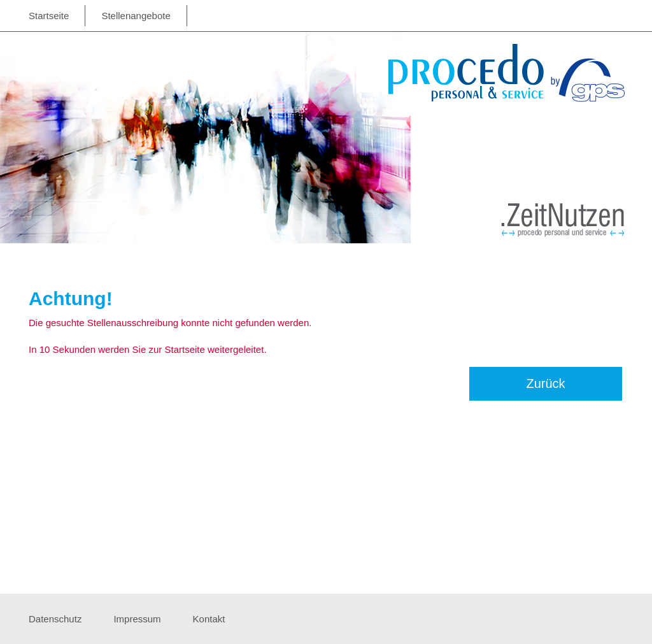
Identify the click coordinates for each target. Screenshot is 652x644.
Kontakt (209, 619)
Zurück (545, 383)
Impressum (137, 619)
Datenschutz (55, 619)
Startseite (49, 16)
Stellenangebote (136, 16)
